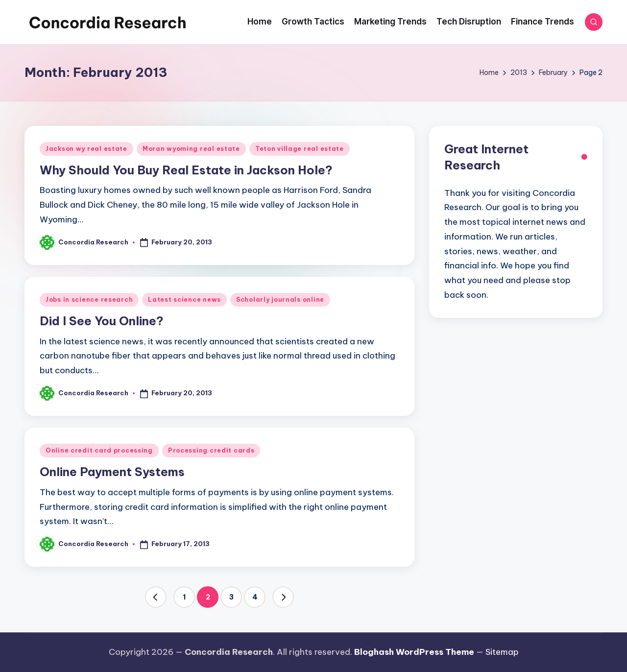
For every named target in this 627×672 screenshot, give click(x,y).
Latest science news (184, 300)
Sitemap (502, 652)
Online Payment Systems (112, 472)
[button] (156, 597)
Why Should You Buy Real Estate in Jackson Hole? (186, 170)
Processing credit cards (211, 450)
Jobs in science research (89, 300)
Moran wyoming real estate (191, 149)
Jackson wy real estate (86, 149)
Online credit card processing (99, 450)
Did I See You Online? (102, 321)
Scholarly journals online (280, 300)
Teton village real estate (300, 149)
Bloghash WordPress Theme (414, 652)
